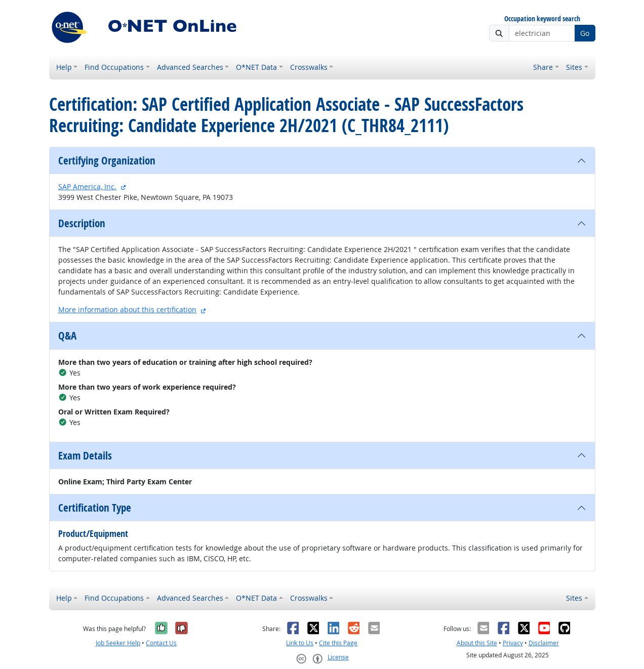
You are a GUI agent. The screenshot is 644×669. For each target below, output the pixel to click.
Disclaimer (544, 643)
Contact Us (161, 643)
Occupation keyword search (542, 19)
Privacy (513, 643)
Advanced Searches (190, 67)
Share (543, 67)
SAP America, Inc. (87, 186)
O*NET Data (256, 67)
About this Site (477, 643)
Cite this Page (338, 643)
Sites (574, 67)
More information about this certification (127, 309)
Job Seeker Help (118, 643)
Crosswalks (309, 67)
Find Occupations (114, 67)
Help (64, 67)
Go (585, 33)
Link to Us (300, 643)
